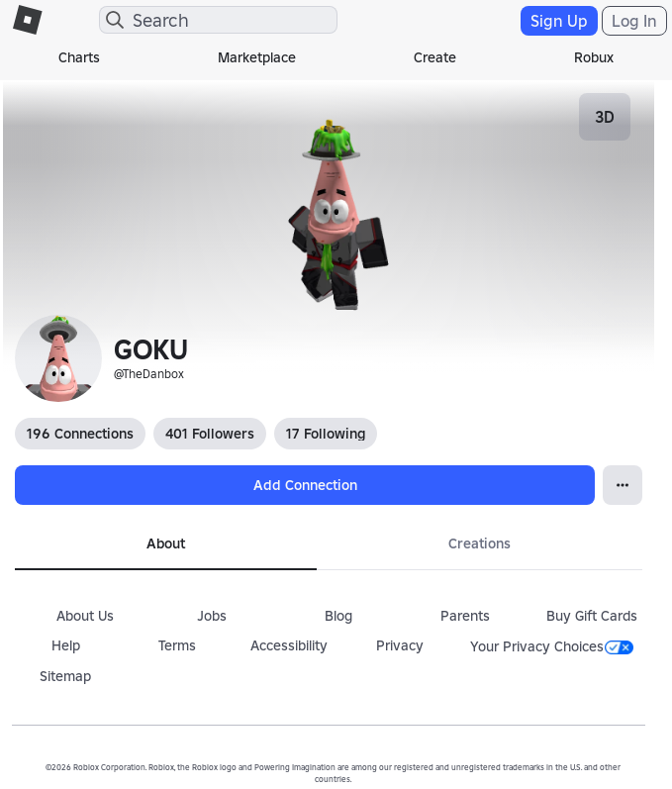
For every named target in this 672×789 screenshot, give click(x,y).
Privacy (400, 645)
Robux (594, 57)
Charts (79, 57)
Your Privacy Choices (552, 646)
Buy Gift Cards (592, 616)
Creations (480, 543)
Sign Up (559, 21)
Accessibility (289, 645)
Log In (634, 21)
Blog (338, 616)
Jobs (212, 616)
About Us (85, 616)
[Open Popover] (623, 485)
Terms (177, 645)
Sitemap (65, 676)
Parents (465, 616)
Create (435, 57)
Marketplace (257, 57)
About (166, 543)
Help (66, 645)
